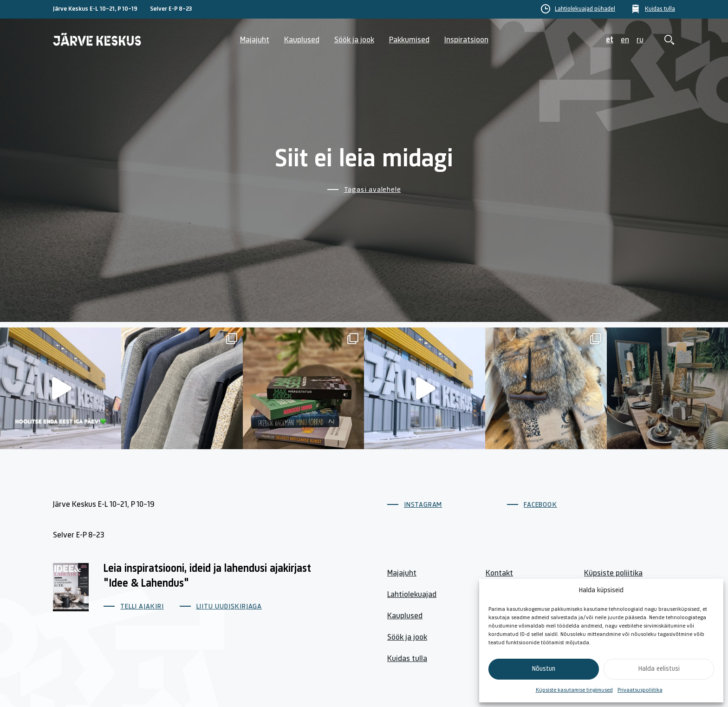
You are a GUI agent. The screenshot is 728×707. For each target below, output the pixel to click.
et (610, 40)
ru (640, 40)
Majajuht (255, 40)
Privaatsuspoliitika (640, 690)
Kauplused (302, 40)
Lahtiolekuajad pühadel (585, 9)
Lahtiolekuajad (412, 595)
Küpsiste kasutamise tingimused (574, 690)
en (625, 40)
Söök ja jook (354, 40)
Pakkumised (409, 40)
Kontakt (499, 573)
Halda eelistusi (659, 669)
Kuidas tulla (660, 9)
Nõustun (544, 669)
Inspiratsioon (466, 40)
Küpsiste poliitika (613, 573)
